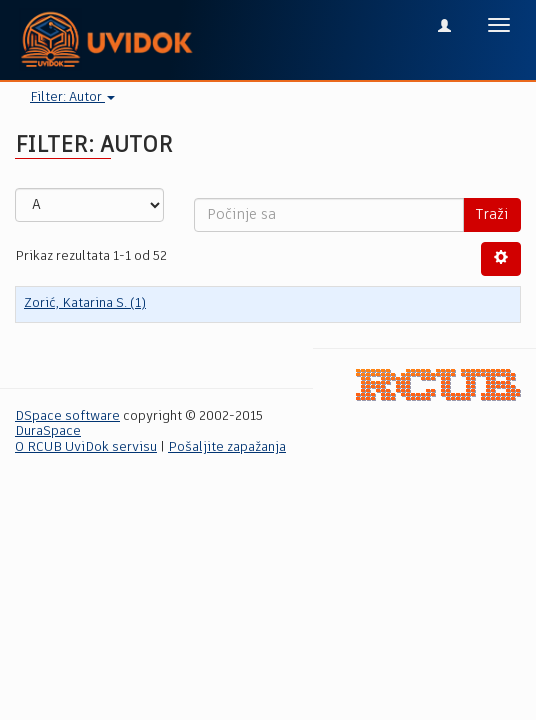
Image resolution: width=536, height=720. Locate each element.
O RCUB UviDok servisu (86, 447)
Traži (492, 215)
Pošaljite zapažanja (227, 447)
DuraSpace (48, 431)
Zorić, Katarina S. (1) (85, 303)
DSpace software (67, 416)
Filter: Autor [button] (72, 97)
